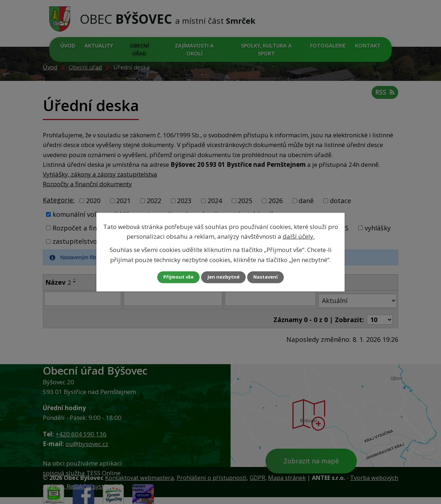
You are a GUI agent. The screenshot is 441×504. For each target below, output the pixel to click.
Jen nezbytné (224, 277)
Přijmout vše (174, 277)
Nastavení (270, 277)
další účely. (299, 236)
